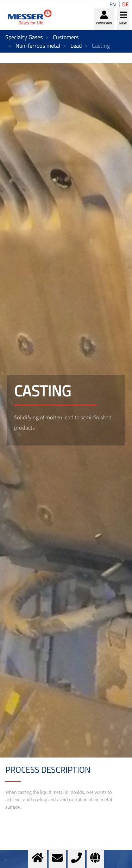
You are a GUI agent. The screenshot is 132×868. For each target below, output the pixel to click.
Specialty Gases (24, 37)
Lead (76, 46)
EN (113, 4)
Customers (66, 37)
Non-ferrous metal (38, 46)
